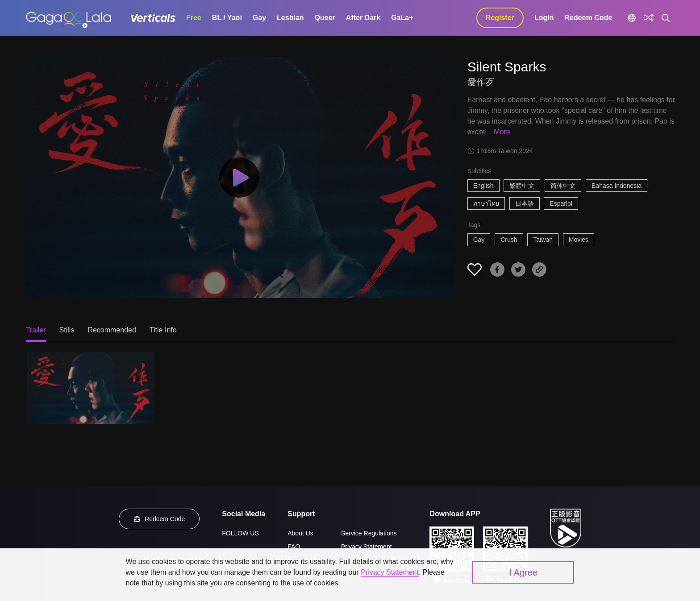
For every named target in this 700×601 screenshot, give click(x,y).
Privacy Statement (367, 547)
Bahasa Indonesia (617, 186)
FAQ (294, 547)
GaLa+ (402, 18)
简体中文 (563, 186)
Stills (67, 330)
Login (544, 18)
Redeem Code (588, 18)
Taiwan (543, 240)
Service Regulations (369, 533)
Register (500, 18)
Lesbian (290, 18)
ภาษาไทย (486, 203)
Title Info (163, 330)
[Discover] (649, 18)
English (483, 186)
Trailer (36, 330)
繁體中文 (522, 186)
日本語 (525, 203)
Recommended (112, 330)
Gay (259, 18)
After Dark (363, 18)
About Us (300, 533)
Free (194, 18)
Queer (325, 18)
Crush (509, 240)
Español (561, 203)
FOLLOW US (240, 533)
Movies (579, 240)
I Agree (523, 572)
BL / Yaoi (227, 18)
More (502, 132)
